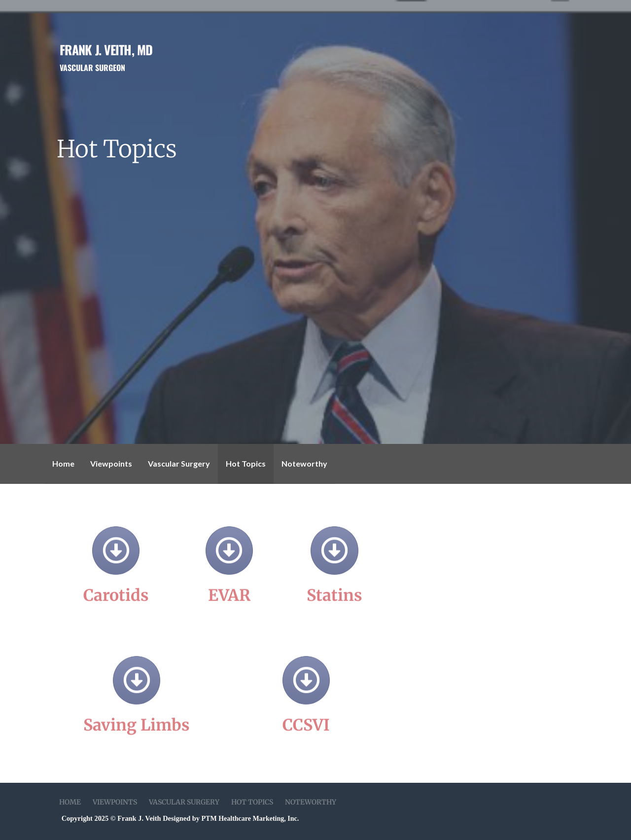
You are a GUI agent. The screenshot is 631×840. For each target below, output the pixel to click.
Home (63, 463)
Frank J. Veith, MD (106, 49)
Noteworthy (304, 463)
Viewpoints (111, 463)
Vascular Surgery (179, 463)
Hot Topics (246, 463)
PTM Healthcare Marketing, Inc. (250, 819)
